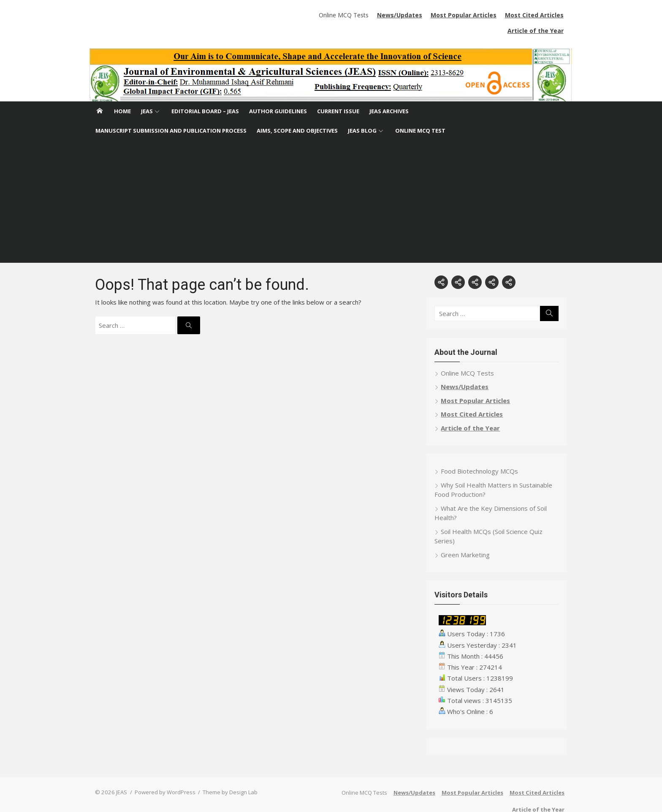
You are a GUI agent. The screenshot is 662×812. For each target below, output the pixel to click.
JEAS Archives (389, 95)
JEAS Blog (362, 115)
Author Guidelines (278, 95)
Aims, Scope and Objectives (297, 115)
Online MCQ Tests (284, 15)
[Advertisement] (331, 188)
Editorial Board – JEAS (205, 95)
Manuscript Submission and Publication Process (171, 115)
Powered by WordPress (160, 777)
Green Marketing (467, 539)
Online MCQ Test (420, 115)
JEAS (147, 95)
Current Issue (338, 95)
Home (122, 95)
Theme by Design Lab (225, 777)
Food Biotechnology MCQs (482, 455)
